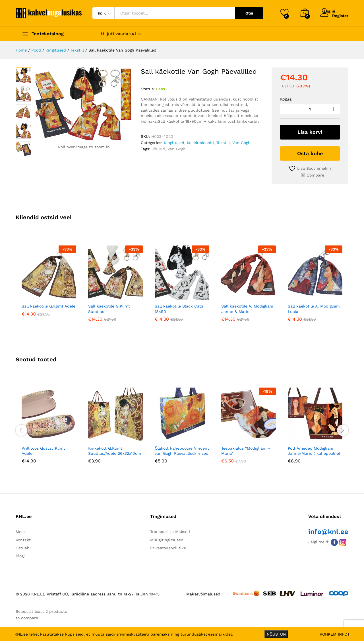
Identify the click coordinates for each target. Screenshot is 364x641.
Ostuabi (23, 547)
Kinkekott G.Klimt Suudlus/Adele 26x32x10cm (115, 450)
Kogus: (286, 99)
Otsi (249, 13)
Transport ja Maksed (170, 531)
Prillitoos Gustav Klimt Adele (43, 450)
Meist (21, 531)
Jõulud (158, 149)
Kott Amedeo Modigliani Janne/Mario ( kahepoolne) (314, 450)
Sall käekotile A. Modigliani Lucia (314, 308)
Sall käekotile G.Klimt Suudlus (109, 308)
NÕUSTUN (276, 634)
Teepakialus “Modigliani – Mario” (246, 450)
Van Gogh (241, 143)
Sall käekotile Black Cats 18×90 (179, 308)
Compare (315, 174)
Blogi (20, 555)
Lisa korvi (310, 132)
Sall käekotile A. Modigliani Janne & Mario (247, 308)
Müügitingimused (167, 539)
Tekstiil (223, 143)
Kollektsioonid (200, 143)
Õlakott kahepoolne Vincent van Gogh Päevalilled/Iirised (182, 450)
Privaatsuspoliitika (168, 547)
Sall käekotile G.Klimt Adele (48, 305)
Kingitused (174, 143)
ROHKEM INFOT (335, 634)
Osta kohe (310, 152)
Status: (148, 89)
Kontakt (23, 539)
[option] (49, 284)
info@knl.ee (328, 531)
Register (340, 15)
